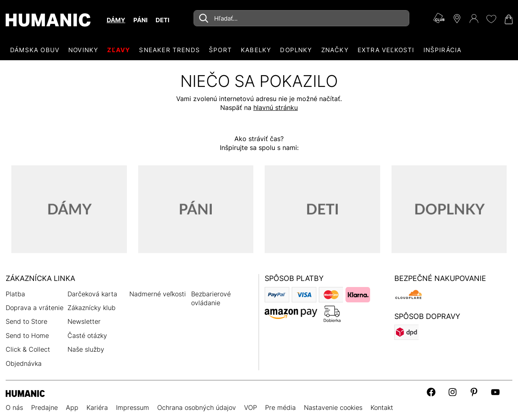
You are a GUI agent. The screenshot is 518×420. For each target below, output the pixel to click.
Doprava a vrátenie (35, 308)
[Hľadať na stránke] (301, 18)
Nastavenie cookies (333, 407)
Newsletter (84, 321)
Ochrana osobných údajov (197, 407)
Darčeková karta (92, 294)
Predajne (44, 407)
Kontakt (382, 407)
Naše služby (86, 349)
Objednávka (24, 363)
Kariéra (97, 407)
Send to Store (26, 321)
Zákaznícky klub (92, 308)
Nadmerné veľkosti (158, 294)
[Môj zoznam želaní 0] (491, 19)
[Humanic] (25, 393)
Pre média (280, 407)
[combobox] (301, 18)
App (72, 407)
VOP (251, 407)
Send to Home (27, 336)
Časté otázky (87, 336)
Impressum (133, 407)
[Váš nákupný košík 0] (508, 19)
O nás (14, 407)
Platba (15, 294)
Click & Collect (28, 349)
